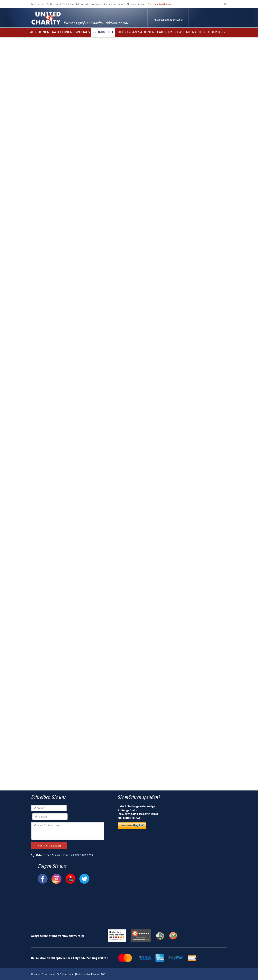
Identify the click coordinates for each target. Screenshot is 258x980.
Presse (45, 974)
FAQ (59, 974)
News (52, 974)
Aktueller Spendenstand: (168, 20)
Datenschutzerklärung (159, 4)
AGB (103, 974)
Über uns (36, 974)
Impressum (69, 974)
